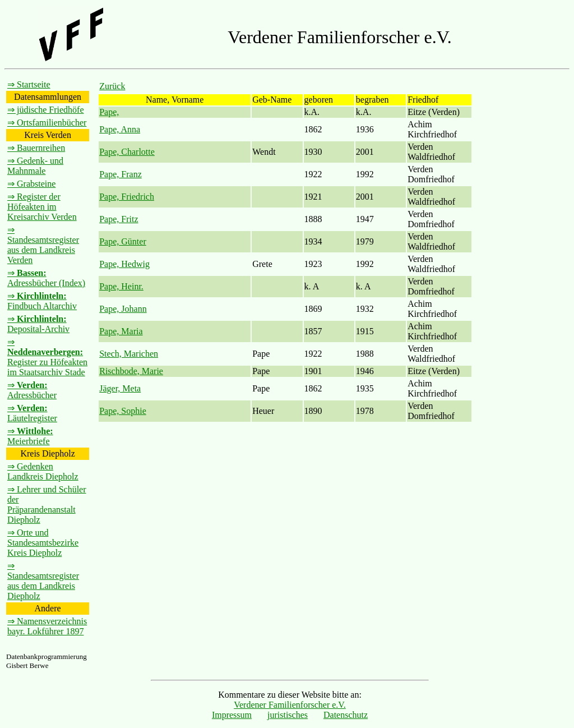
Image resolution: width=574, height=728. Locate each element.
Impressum (232, 715)
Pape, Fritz (119, 219)
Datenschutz (346, 715)
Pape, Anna (120, 129)
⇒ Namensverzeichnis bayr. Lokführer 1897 (47, 626)
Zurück (112, 86)
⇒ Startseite (29, 84)
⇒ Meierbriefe (30, 436)
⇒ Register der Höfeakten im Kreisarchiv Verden (42, 207)
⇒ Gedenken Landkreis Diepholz (43, 471)
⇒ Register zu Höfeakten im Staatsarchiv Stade (47, 357)
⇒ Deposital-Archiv (38, 324)
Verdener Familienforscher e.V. (290, 705)
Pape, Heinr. (121, 286)
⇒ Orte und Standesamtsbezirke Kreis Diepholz (43, 543)
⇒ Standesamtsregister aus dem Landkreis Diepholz (43, 581)
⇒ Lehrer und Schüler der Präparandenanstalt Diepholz (47, 504)
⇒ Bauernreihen (36, 148)
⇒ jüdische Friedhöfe (46, 110)
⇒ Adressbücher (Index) (46, 278)
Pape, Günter (123, 241)
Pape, (109, 112)
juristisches (288, 715)
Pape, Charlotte (127, 152)
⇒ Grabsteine (31, 184)
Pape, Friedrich (127, 197)
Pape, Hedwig (124, 264)
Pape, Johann (123, 309)
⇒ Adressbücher (32, 390)
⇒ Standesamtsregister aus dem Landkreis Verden (43, 245)
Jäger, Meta (120, 388)
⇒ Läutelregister (32, 413)
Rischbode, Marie (131, 371)
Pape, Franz (121, 174)
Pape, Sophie (123, 411)
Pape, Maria (121, 331)
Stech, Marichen (129, 354)
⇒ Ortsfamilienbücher (47, 123)
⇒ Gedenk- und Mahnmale (35, 166)
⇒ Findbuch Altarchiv (42, 301)
